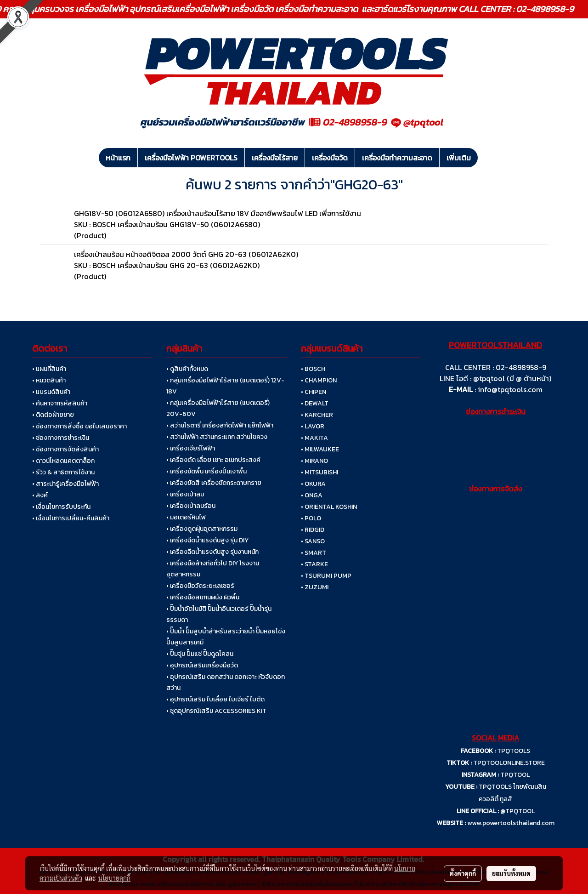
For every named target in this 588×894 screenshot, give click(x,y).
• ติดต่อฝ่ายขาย (53, 415)
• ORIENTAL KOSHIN (329, 507)
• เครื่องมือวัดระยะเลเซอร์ (200, 586)
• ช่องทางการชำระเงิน (61, 438)
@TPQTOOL (517, 811)
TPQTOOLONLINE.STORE (509, 763)
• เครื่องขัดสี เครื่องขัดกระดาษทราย (214, 483)
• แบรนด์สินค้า (51, 392)
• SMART (314, 553)
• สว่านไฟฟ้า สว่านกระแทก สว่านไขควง (217, 437)
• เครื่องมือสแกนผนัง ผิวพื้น (203, 597)
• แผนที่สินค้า (49, 369)
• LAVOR (313, 426)
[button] (486, 158)
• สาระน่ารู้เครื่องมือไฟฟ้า (65, 484)
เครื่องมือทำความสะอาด (397, 158)
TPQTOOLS (514, 751)
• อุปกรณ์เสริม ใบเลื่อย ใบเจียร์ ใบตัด (215, 699)
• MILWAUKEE (320, 449)
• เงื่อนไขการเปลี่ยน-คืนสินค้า (71, 518)
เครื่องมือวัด (330, 158)
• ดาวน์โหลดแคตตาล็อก (63, 461)
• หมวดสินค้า (49, 380)
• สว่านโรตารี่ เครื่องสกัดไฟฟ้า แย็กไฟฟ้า (220, 425)
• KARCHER (317, 415)
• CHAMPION (319, 380)
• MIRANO (314, 461)
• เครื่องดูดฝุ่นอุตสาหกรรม (202, 529)
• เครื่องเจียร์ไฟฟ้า (191, 448)
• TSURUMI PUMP (326, 576)
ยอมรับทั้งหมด (511, 873)
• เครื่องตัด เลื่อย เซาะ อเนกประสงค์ (213, 460)
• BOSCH (313, 369)
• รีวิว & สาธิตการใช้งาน (63, 472)
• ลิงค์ (40, 495)
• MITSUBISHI (319, 472)
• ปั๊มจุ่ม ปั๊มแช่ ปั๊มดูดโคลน (200, 654)
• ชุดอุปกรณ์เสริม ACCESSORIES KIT (216, 711)
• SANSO (313, 541)
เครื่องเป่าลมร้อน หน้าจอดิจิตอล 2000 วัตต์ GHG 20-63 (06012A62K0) (186, 254)
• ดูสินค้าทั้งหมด (187, 369)
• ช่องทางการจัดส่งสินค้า (65, 449)
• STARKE (314, 564)
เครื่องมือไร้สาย (275, 158)
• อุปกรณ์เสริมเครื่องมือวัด (202, 665)
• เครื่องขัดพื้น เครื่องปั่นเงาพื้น (206, 471)
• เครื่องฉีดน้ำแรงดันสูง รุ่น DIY (207, 540)
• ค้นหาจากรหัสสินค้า (60, 403)
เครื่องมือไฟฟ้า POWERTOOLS (191, 158)
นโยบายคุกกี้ (114, 878)
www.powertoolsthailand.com (511, 823)
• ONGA (312, 495)
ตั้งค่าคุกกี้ (463, 873)
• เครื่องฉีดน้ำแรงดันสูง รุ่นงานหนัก (212, 552)
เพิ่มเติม (459, 158)
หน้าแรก (118, 158)
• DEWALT (315, 403)
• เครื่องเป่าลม (185, 494)
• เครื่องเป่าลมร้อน (191, 506)
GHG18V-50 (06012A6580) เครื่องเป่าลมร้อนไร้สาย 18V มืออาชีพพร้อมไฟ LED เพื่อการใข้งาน (218, 213)
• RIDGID (313, 530)
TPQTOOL (515, 775)
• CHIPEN (314, 392)
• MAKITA (314, 438)
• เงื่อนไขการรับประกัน (61, 507)
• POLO (311, 518)
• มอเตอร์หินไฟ (186, 517)
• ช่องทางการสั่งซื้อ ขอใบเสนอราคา (79, 426)
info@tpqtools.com (510, 389)
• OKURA (313, 484)
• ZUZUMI (315, 587)
